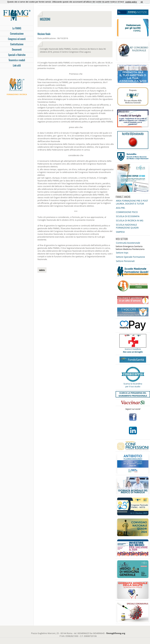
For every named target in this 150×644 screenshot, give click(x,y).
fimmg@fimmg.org (116, 633)
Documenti (17, 49)
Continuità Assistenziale (128, 243)
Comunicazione (17, 34)
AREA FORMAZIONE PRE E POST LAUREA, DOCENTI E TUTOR (132, 202)
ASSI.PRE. (121, 208)
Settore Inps (122, 253)
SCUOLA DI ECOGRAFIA (128, 216)
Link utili (17, 65)
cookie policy (131, 2)
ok (142, 2)
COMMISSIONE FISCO (127, 212)
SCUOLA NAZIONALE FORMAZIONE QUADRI (127, 226)
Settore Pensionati (125, 261)
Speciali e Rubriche (17, 55)
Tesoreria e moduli (17, 60)
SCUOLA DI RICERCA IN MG (130, 220)
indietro (42, 270)
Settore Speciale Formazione (130, 257)
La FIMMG (17, 28)
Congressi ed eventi (17, 39)
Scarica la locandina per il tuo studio (133, 385)
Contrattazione (17, 44)
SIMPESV (120, 232)
